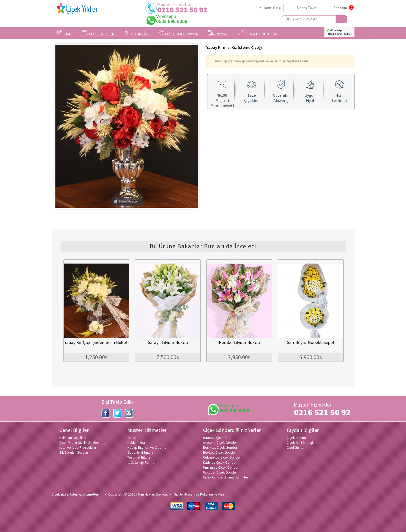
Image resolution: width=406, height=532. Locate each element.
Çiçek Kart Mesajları (302, 443)
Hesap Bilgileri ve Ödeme (147, 447)
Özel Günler (296, 447)
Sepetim (340, 8)
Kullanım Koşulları (72, 438)
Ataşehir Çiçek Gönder (220, 443)
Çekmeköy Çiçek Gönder (222, 457)
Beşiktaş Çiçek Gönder (220, 447)
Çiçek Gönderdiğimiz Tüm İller (226, 477)
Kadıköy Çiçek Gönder (220, 462)
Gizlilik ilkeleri (184, 494)
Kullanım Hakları (212, 494)
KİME (64, 33)
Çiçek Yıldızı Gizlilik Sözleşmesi (83, 443)
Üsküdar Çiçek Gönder (220, 472)
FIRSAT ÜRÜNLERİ (258, 33)
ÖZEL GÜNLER (98, 33)
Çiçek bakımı (296, 438)
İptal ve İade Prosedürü (78, 447)
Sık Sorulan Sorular (74, 452)
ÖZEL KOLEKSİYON (178, 33)
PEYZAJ (218, 33)
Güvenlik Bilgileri (140, 452)
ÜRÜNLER (136, 33)
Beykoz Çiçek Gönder (220, 452)
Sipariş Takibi (307, 8)
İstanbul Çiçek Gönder (220, 438)
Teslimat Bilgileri (140, 457)
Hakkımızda (136, 443)
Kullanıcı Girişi (270, 8)
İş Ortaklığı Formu (141, 462)
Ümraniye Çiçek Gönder (221, 467)
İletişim (133, 438)
